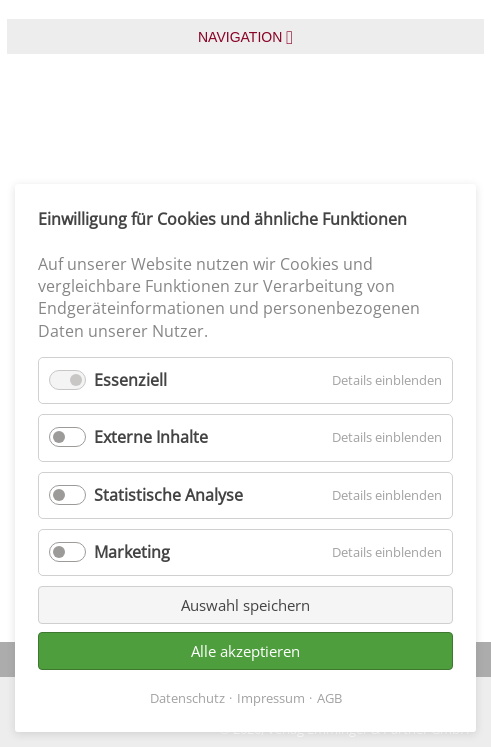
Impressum (271, 698)
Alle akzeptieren (245, 651)
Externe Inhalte (151, 437)
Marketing (132, 552)
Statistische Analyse (168, 495)
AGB (329, 698)
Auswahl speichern (245, 605)
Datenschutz (187, 698)
